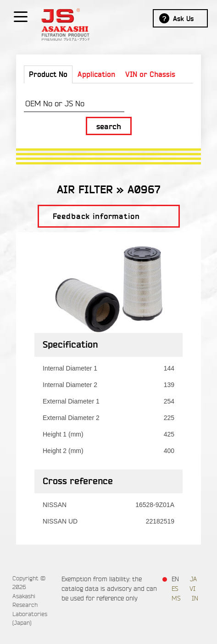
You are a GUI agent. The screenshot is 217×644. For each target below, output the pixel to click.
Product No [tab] (48, 74)
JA (193, 579)
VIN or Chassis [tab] (150, 74)
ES (175, 589)
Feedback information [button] (96, 216)
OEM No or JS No (55, 104)
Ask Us (183, 19)
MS (176, 598)
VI (192, 589)
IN (195, 598)
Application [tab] (96, 74)
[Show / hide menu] (21, 16)
